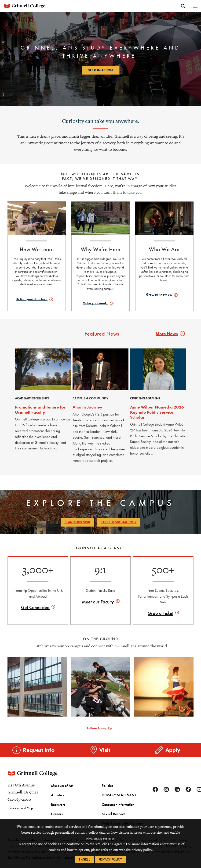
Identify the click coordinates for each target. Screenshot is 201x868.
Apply (173, 750)
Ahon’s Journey (88, 407)
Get (35, 607)
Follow (97, 728)
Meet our (98, 602)
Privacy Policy (110, 859)
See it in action (100, 70)
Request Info (39, 750)
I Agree (85, 859)
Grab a (161, 613)
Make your (95, 303)
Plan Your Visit (77, 522)
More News (169, 334)
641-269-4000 (19, 806)
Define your (32, 299)
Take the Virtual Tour (119, 522)
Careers (56, 818)
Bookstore (57, 809)
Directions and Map (20, 814)
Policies (107, 792)
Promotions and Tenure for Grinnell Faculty (40, 410)
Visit (105, 750)
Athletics (56, 800)
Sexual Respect (111, 818)
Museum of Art (61, 792)
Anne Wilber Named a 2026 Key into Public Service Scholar (157, 412)
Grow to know (159, 294)
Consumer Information (116, 809)
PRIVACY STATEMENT (116, 800)
